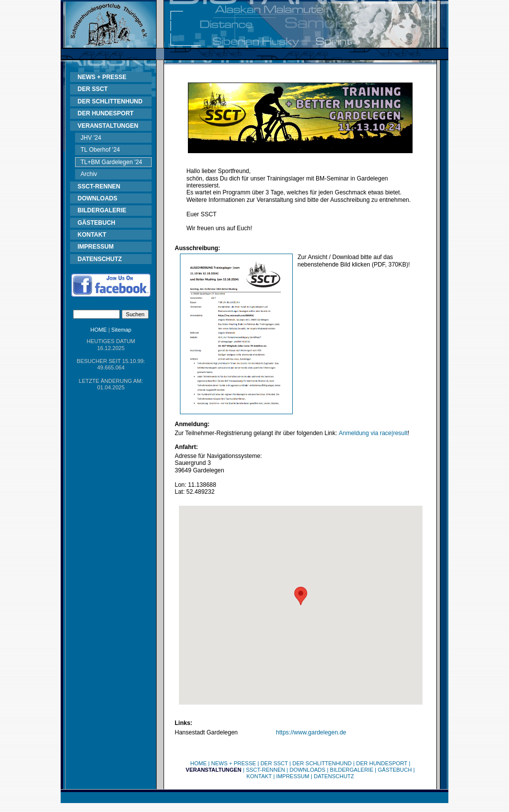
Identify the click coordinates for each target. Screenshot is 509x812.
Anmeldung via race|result (373, 433)
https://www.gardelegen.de (311, 732)
